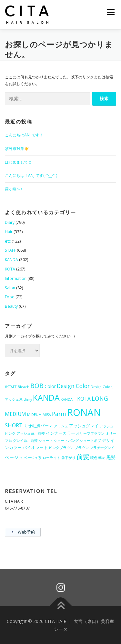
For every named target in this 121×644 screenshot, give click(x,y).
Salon (10, 288)
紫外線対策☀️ (17, 149)
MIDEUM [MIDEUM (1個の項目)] (34, 415)
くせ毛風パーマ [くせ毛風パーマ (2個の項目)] (38, 426)
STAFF (10, 250)
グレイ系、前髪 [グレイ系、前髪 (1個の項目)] (25, 441)
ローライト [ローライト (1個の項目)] (51, 458)
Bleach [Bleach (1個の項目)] (24, 387)
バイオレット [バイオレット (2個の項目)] (35, 447)
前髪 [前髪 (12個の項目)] (83, 456)
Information (16, 278)
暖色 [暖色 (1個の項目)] (94, 458)
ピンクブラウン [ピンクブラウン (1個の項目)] (61, 448)
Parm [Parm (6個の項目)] (59, 414)
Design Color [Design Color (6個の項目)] (73, 386)
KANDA (11, 260)
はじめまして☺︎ (19, 162)
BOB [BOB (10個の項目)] (37, 386)
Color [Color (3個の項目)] (50, 386)
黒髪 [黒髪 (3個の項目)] (111, 457)
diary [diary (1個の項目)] (28, 399)
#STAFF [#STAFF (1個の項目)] (11, 387)
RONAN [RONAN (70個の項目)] (84, 412)
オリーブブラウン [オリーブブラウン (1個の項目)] (90, 433)
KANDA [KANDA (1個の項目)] (68, 399)
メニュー (111, 12)
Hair (9, 232)
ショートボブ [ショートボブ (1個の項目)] (90, 441)
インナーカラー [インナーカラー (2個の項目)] (60, 433)
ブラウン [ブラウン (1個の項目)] (82, 448)
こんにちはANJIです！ (24, 135)
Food (10, 297)
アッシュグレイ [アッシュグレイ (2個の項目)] (84, 426)
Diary (10, 222)
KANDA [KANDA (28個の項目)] (46, 398)
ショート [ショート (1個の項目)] (46, 441)
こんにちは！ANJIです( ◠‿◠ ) (31, 175)
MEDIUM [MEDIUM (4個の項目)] (15, 414)
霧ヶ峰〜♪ (14, 189)
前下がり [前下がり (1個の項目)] (68, 458)
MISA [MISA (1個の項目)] (47, 415)
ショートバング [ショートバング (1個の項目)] (66, 441)
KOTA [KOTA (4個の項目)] (84, 399)
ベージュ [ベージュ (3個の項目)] (14, 457)
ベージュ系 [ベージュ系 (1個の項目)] (33, 458)
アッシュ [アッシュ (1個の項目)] (61, 426)
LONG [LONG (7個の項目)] (100, 398)
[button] (27, 15)
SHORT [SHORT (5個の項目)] (14, 425)
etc (8, 241)
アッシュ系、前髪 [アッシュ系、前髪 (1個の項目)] (31, 433)
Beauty (11, 306)
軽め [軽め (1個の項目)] (102, 458)
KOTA (10, 269)
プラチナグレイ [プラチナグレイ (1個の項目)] (102, 448)
